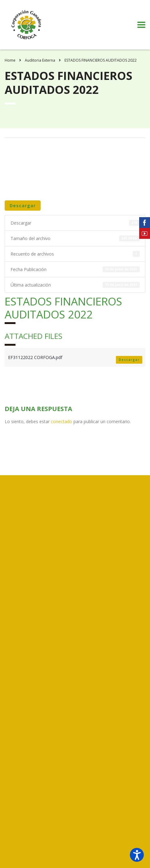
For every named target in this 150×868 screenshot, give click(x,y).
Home (10, 60)
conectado (62, 421)
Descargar (23, 206)
